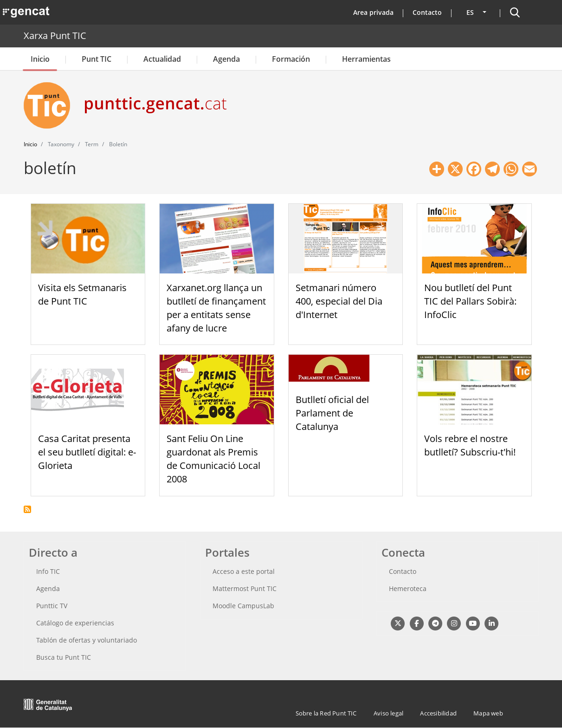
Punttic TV (52, 606)
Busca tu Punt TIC (64, 657)
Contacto (427, 12)
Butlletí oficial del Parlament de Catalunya (332, 413)
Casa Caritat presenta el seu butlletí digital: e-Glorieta (87, 452)
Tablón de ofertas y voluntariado (87, 640)
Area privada (373, 12)
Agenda (226, 59)
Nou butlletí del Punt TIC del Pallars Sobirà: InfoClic (470, 301)
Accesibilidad (438, 713)
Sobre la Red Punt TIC (326, 713)
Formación (291, 59)
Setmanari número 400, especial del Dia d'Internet (339, 301)
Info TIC (48, 571)
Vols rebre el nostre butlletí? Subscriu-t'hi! (470, 445)
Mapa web (488, 713)
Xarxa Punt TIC (55, 36)
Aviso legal (388, 713)
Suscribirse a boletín (27, 509)
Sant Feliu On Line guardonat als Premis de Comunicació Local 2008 (213, 458)
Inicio (40, 59)
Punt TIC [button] (97, 59)
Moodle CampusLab (243, 606)
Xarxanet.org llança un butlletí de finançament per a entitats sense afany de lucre (216, 308)
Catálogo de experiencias (75, 623)
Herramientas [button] (366, 59)
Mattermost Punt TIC (245, 588)
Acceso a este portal (244, 571)
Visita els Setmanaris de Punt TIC (82, 294)
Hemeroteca (408, 588)
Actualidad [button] (162, 59)
